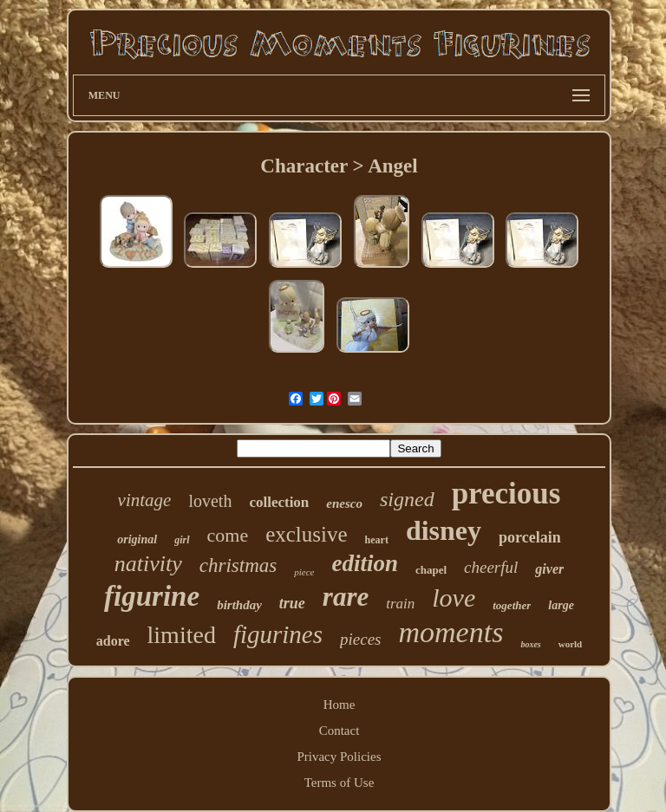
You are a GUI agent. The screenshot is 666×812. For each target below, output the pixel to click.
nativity (148, 564)
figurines (278, 634)
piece (304, 572)
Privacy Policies (339, 757)
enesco (344, 503)
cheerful (491, 567)
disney (444, 530)
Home (340, 705)
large (561, 605)
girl (182, 540)
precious (506, 494)
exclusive (306, 534)
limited (182, 635)
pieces (360, 639)
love (454, 598)
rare (346, 597)
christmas (238, 565)
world (571, 644)
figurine (152, 596)
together (512, 605)
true (292, 603)
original (137, 539)
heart (377, 540)
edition (365, 563)
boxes (530, 644)
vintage (145, 500)
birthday (239, 605)
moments (451, 632)
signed (407, 499)
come (228, 535)
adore (113, 641)
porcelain (530, 537)
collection (279, 502)
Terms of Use (340, 783)
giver (549, 569)
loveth (210, 501)
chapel (431, 570)
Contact (340, 731)
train (400, 604)
